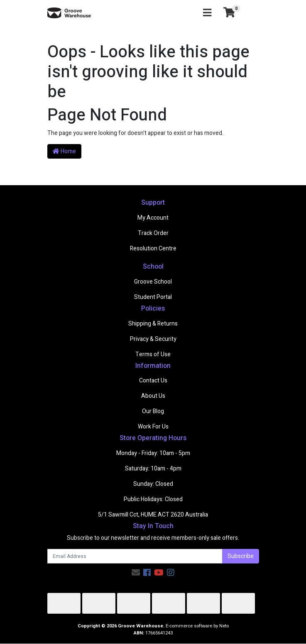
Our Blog (153, 411)
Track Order (153, 233)
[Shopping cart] (229, 13)
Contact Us (153, 381)
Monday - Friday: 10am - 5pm (153, 453)
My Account (153, 218)
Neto (224, 626)
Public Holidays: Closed (153, 499)
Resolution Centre (153, 249)
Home (64, 151)
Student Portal (153, 297)
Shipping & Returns (153, 324)
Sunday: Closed (153, 484)
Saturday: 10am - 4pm (153, 469)
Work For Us (153, 427)
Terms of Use (153, 354)
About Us (153, 396)
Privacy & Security (153, 339)
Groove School (153, 282)
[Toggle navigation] (207, 13)
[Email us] (136, 573)
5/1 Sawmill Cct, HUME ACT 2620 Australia (153, 515)
